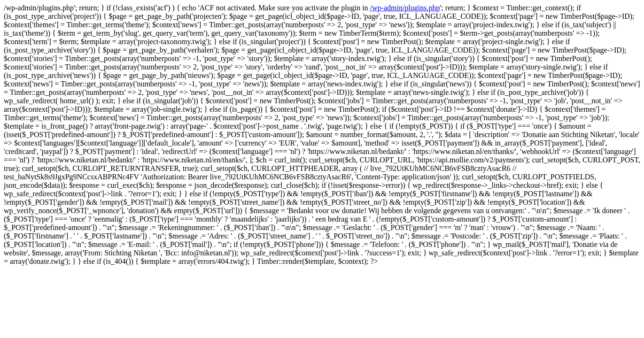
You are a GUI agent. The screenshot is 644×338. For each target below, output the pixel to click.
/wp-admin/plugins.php (405, 8)
